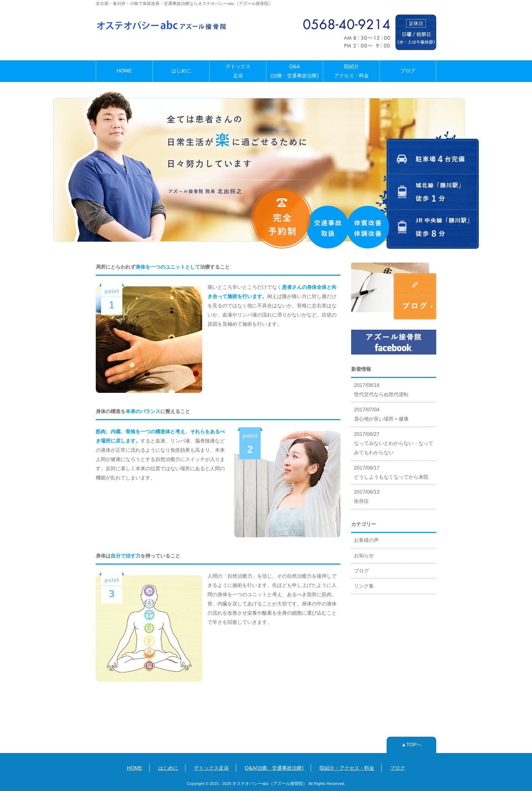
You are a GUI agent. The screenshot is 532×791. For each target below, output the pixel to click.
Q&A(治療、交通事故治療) (274, 768)
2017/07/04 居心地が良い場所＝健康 (381, 414)
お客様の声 (366, 540)
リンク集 (364, 586)
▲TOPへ (411, 745)
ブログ (408, 71)
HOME (124, 71)
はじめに (181, 71)
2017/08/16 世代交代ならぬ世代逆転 (381, 390)
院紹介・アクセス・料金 (347, 768)
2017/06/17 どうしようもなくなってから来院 (391, 472)
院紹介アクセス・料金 (351, 71)
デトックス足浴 (238, 71)
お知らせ (364, 555)
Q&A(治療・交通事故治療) (295, 71)
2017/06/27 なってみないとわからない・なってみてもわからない (394, 443)
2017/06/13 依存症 (367, 496)
